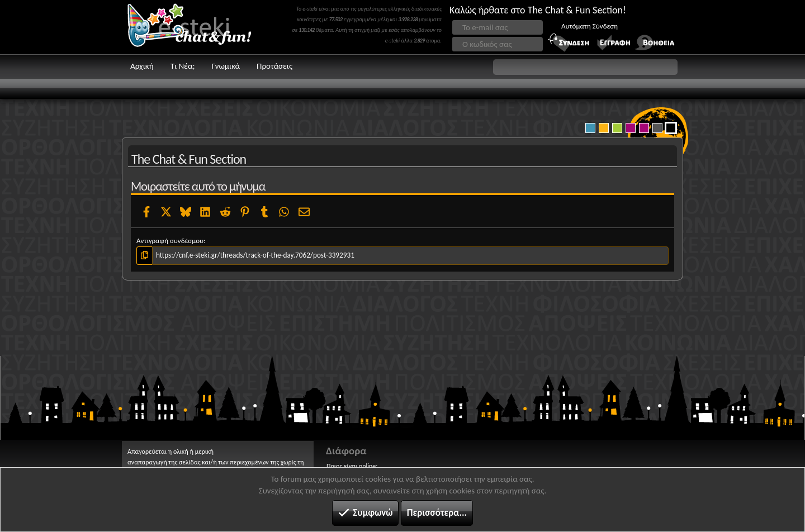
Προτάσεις (274, 66)
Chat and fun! (197, 27)
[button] (585, 67)
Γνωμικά (226, 66)
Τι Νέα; (183, 66)
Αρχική (142, 66)
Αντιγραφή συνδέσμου (170, 241)
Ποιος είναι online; (352, 466)
